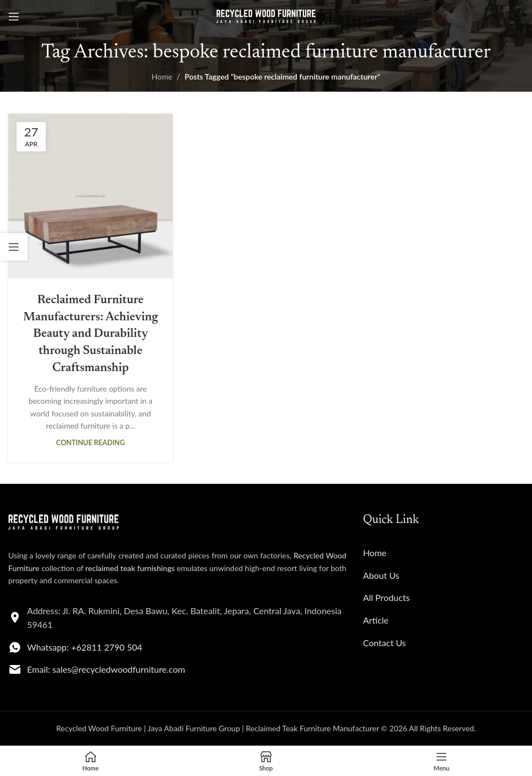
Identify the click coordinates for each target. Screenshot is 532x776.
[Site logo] (266, 16)
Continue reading (91, 443)
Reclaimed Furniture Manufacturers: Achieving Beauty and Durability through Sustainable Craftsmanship (91, 334)
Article (376, 620)
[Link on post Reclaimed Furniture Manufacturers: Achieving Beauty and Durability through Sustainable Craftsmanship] (91, 196)
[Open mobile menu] (14, 17)
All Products (387, 597)
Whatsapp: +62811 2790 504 (85, 647)
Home (162, 76)
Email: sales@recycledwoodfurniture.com (106, 669)
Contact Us (385, 643)
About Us (381, 575)
